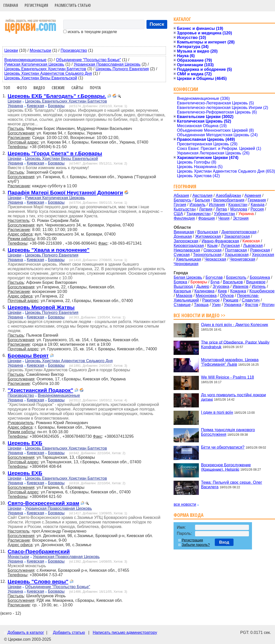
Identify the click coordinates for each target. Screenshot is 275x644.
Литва (221, 209)
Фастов (251, 305)
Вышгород (183, 286)
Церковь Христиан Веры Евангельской (41, 78)
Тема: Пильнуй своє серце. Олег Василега (231, 485)
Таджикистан (199, 214)
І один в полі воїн (217, 412)
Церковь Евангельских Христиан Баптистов (45, 69)
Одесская (212, 250)
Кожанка (238, 291)
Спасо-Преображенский (39, 551)
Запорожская (186, 241)
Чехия (224, 218)
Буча (215, 282)
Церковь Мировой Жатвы (41, 307)
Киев (222, 291)
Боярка (180, 282)
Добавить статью (69, 632)
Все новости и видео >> (199, 315)
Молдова (239, 209)
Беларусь (182, 200)
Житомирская (208, 236)
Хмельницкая (188, 259)
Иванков (241, 286)
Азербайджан (228, 195)
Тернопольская (207, 255)
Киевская (35, 106)
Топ (7, 88)
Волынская (208, 232)
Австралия (203, 195)
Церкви (11, 50)
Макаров (184, 296)
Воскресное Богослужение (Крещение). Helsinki (226, 467)
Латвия (206, 209)
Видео (39, 88)
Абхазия (181, 195)
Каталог (182, 19)
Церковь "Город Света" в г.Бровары (55, 153)
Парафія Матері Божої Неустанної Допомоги (65, 192)
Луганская (230, 246)
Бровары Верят (28, 355)
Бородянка (260, 277)
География (185, 186)
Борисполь (236, 277)
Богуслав (214, 277)
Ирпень (259, 286)
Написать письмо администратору (125, 632)
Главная (11, 5)
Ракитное (211, 300)
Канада (258, 205)
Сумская (182, 255)
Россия (257, 209)
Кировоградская (189, 246)
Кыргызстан (185, 209)
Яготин (268, 305)
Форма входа (188, 515)
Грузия (180, 205)
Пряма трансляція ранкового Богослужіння (228, 432)
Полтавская (236, 250)
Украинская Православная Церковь (107, 64)
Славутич (251, 300)
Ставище (182, 305)
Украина (15, 106)
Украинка (233, 305)
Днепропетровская (239, 232)
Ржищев (231, 300)
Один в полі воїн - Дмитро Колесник (234, 325)
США (178, 214)
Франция (206, 218)
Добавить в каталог (26, 632)
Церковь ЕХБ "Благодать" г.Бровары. (57, 96)
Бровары (56, 106)
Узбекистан (225, 214)
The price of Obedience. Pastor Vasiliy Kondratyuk (235, 344)
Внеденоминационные (25, 60)
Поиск (157, 24)
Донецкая (183, 236)
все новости (185, 504)
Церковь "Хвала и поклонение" (48, 250)
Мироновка (206, 296)
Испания (217, 205)
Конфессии (186, 89)
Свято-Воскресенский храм (43, 503)
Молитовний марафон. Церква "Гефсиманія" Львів (230, 362)
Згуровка (221, 286)
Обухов (227, 296)
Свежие (58, 88)
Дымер (203, 286)
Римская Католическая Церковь (34, 64)
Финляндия (184, 218)
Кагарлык (182, 291)
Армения (253, 195)
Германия (257, 200)
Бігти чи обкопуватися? (223, 447)
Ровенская (260, 250)
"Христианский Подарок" (40, 390)
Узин (216, 305)
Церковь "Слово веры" (38, 581)
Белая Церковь (188, 277)
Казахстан (238, 205)
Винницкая (184, 232)
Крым (212, 246)
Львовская (253, 246)
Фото (22, 88)
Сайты (77, 88)
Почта (95, 88)
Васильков (233, 282)
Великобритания (229, 200)
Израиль (197, 205)
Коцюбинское (262, 291)
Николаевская (187, 250)
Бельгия (202, 200)
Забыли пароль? (196, 545)
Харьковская (237, 255)
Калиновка (205, 291)
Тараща (201, 305)
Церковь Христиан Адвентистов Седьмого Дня (48, 73)
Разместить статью (73, 5)
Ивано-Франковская (220, 241)
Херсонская (263, 255)
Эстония (241, 218)
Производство (74, 50)
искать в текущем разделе (90, 32)
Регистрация (36, 5)
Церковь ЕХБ (25, 443)
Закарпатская (237, 236)
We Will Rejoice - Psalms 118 (227, 377)
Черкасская (215, 259)
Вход (224, 542)
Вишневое (256, 282)
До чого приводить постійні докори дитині (233, 397)
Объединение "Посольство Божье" (88, 60)
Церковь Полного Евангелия (122, 69)
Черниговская (242, 259)
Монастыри (40, 50)
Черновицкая (186, 264)
